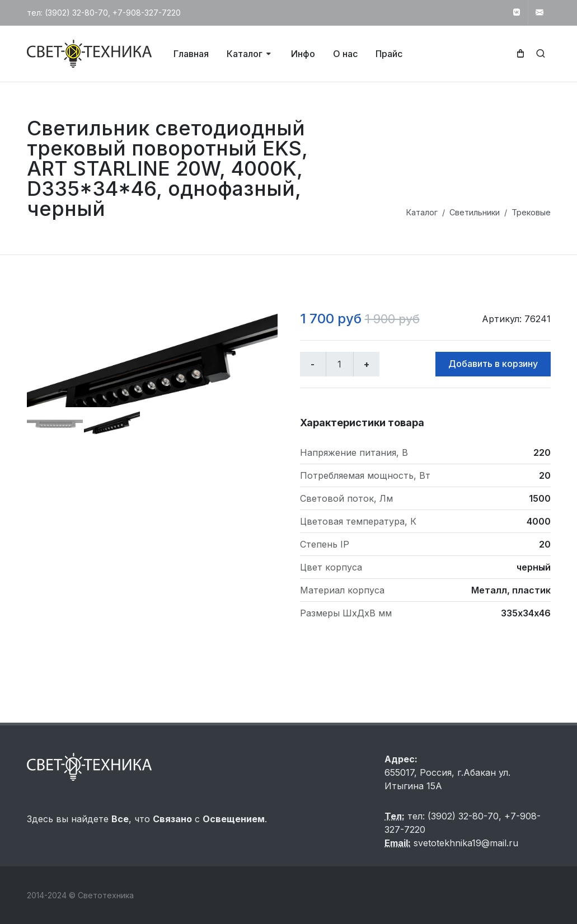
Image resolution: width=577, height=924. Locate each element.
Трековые (531, 212)
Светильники (475, 212)
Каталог (422, 212)
